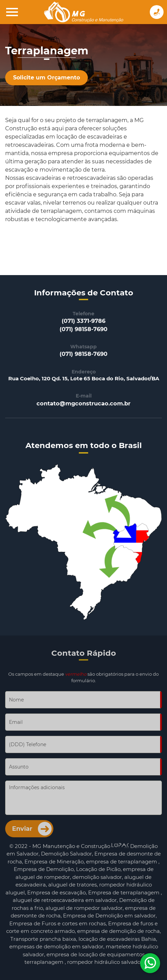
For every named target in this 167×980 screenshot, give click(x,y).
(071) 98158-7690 (83, 329)
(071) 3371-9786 (83, 321)
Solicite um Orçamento (46, 78)
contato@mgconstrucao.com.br (83, 403)
